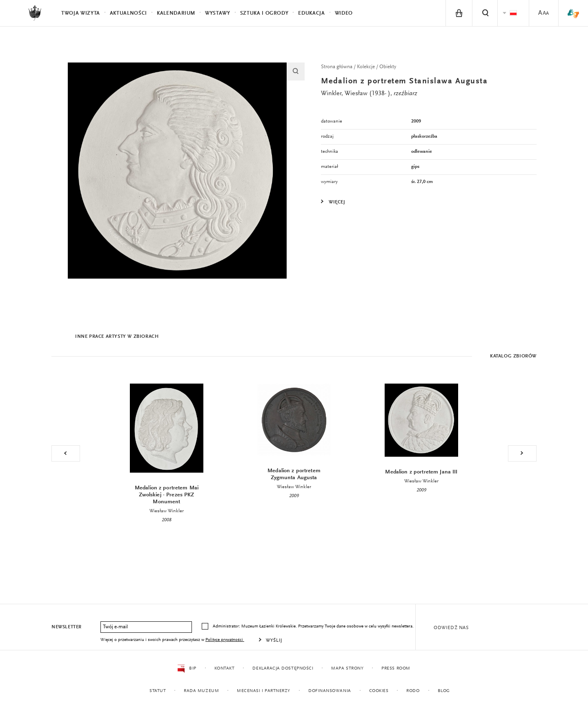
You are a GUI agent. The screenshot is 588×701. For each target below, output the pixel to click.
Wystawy (218, 13)
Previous (66, 453)
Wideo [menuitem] (344, 13)
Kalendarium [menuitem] (176, 13)
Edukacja (311, 13)
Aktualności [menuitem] (128, 13)
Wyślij (274, 641)
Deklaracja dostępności (283, 669)
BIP (187, 669)
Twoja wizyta (81, 13)
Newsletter (67, 627)
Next (522, 453)
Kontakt (224, 669)
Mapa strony (347, 669)
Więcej (337, 202)
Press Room (396, 669)
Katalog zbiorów (513, 356)
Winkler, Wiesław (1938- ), (369, 94)
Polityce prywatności (225, 640)
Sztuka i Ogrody (264, 13)
